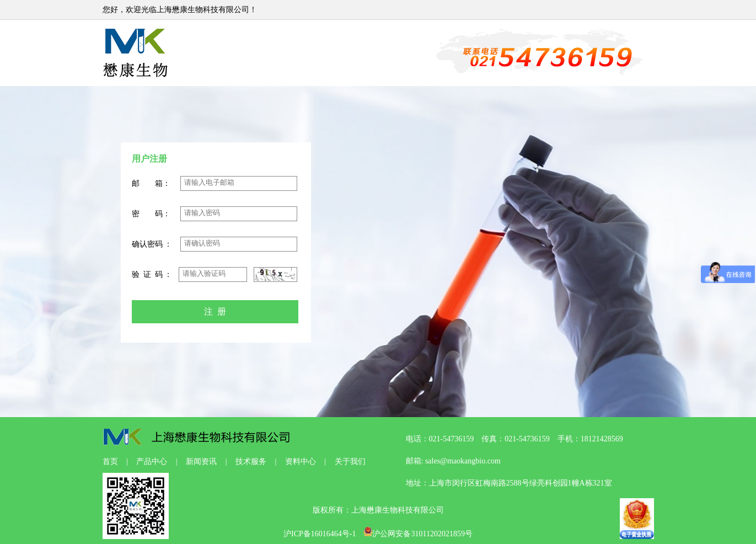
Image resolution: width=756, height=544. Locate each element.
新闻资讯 (201, 462)
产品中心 (152, 462)
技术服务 (251, 462)
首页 (110, 462)
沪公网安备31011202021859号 (418, 534)
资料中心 (301, 462)
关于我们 (350, 462)
